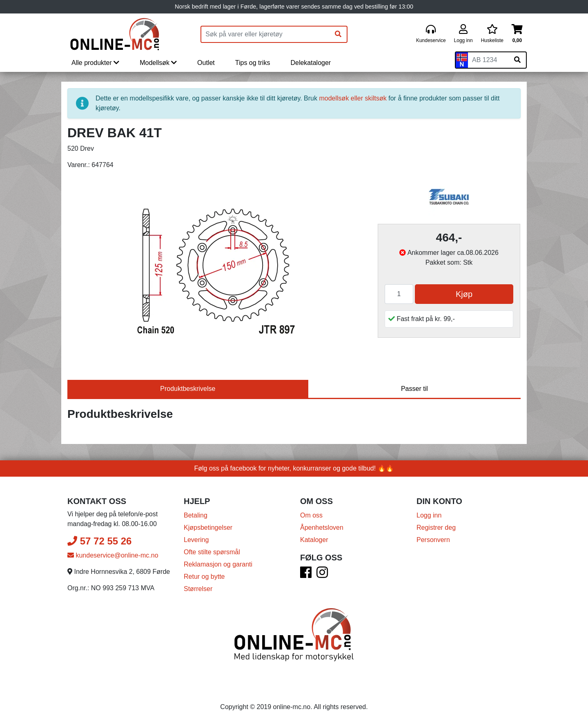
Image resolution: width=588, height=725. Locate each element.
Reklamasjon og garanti (218, 564)
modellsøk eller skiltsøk (353, 98)
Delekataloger (311, 63)
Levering (196, 540)
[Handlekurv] (517, 34)
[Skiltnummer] (488, 60)
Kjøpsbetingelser (208, 528)
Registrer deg (436, 528)
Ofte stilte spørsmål (212, 552)
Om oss (311, 515)
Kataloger (314, 540)
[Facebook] (306, 575)
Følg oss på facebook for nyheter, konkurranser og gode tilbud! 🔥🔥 (294, 468)
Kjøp (464, 294)
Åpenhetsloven (322, 528)
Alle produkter (95, 63)
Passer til (414, 389)
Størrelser (198, 589)
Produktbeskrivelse (188, 389)
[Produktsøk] (265, 34)
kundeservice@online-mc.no (113, 555)
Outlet (206, 63)
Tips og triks (253, 63)
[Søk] (338, 34)
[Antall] (399, 294)
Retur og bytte (204, 577)
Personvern (433, 540)
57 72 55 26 (99, 541)
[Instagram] (322, 575)
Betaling (196, 515)
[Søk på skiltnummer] (517, 60)
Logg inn (429, 515)
